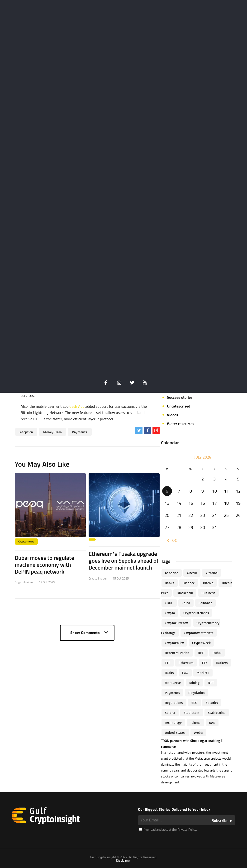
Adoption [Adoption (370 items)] (172, 573)
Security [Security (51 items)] (212, 703)
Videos (173, 415)
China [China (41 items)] (186, 603)
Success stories (180, 397)
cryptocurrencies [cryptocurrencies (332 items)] (196, 613)
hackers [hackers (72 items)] (222, 663)
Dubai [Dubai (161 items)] (217, 653)
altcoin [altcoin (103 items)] (192, 573)
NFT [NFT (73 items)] (211, 683)
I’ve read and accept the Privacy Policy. (168, 829)
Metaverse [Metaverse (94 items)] (173, 683)
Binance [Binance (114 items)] (189, 583)
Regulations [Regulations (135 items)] (174, 703)
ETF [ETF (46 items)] (168, 663)
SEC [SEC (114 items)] (194, 703)
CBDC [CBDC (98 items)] (169, 603)
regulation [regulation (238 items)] (197, 693)
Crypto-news (26, 541)
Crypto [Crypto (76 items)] (170, 613)
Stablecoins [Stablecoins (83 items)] (217, 712)
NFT (170, 362)
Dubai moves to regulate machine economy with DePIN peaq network (44, 565)
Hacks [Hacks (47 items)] (169, 673)
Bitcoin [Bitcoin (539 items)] (208, 583)
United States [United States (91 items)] (175, 732)
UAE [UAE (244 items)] (212, 722)
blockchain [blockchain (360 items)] (185, 593)
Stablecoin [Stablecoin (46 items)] (192, 712)
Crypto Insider (24, 582)
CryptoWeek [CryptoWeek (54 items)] (201, 643)
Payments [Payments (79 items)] (172, 693)
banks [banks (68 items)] (170, 583)
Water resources (181, 424)
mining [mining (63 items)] (195, 683)
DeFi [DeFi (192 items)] (201, 653)
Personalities (178, 380)
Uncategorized (179, 406)
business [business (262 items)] (208, 593)
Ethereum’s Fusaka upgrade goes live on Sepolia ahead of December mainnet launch (123, 561)
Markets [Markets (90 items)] (203, 673)
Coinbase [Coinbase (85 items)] (205, 603)
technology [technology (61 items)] (173, 722)
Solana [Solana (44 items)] (170, 712)
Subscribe (220, 820)
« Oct (172, 540)
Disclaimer (123, 860)
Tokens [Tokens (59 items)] (195, 722)
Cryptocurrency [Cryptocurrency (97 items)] (176, 623)
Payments (80, 432)
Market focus (178, 345)
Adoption (26, 432)
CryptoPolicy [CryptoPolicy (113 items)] (174, 643)
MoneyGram (52, 432)
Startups (174, 388)
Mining (173, 353)
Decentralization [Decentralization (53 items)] (177, 653)
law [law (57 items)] (185, 673)
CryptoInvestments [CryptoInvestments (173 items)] (199, 633)
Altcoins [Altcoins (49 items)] (211, 573)
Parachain (175, 371)
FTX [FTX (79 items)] (205, 663)
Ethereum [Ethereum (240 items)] (186, 663)
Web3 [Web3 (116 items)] (198, 732)
